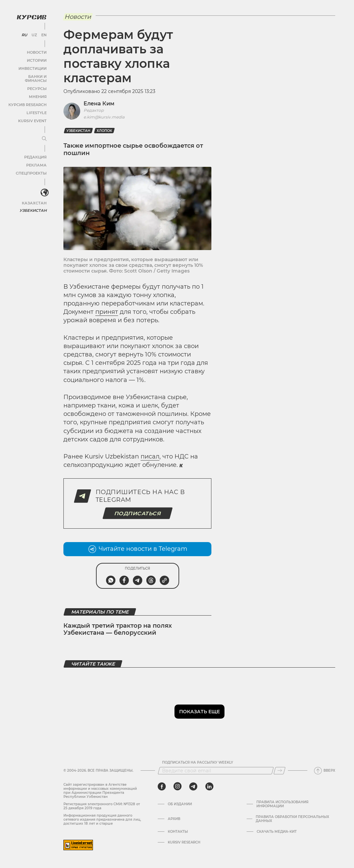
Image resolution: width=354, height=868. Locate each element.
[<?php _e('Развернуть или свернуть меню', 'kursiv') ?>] (43, 188)
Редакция (35, 152)
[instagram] (178, 786)
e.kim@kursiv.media (104, 117)
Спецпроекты (31, 168)
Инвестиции (33, 67)
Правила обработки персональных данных (292, 819)
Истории (37, 59)
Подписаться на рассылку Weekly (198, 763)
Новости (37, 51)
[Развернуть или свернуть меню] (43, 134)
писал (150, 456)
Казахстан (34, 197)
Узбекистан (33, 205)
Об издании (180, 804)
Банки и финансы (27, 75)
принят (107, 312)
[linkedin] (209, 786)
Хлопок (104, 131)
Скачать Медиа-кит (277, 832)
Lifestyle (36, 107)
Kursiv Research (184, 842)
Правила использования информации (282, 804)
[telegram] (193, 786)
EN (43, 34)
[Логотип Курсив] (30, 16)
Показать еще (199, 712)
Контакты (178, 832)
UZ (33, 34)
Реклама (36, 160)
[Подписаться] (280, 771)
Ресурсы (37, 83)
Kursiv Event (33, 115)
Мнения (37, 91)
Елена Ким (99, 104)
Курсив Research (28, 99)
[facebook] (162, 786)
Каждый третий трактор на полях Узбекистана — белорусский (118, 629)
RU (24, 34)
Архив (174, 819)
